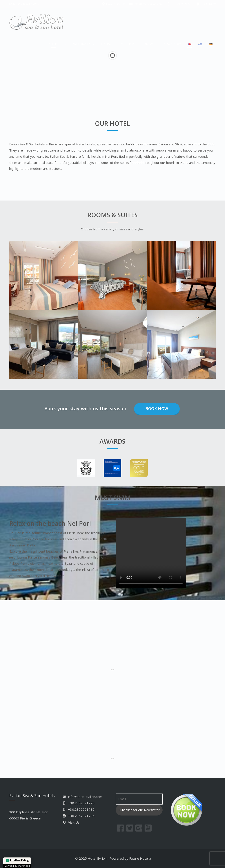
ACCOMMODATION (80, 44)
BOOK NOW (172, 44)
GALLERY (128, 44)
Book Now (157, 409)
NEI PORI (108, 44)
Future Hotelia (140, 858)
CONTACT (149, 44)
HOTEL (53, 44)
